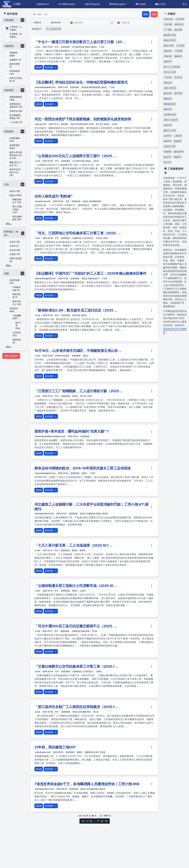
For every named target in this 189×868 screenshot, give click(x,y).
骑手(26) (178, 93)
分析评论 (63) (16, 111)
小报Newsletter (68, 4)
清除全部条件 (11, 356)
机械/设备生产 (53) (17, 201)
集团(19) (178, 141)
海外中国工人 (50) (17, 303)
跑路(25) (168, 99)
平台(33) (178, 77)
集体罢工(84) (170, 35)
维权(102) (179, 24)
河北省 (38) (15, 250)
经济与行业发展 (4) (16, 79)
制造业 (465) (16, 195)
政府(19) (168, 141)
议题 (6, 273)
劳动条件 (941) (14, 310)
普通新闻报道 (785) (16, 98)
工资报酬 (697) (17, 317)
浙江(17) (167, 162)
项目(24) (168, 109)
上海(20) (178, 136)
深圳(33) (168, 83)
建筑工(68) (169, 46)
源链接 (39, 67)
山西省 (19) (15, 254)
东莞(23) (168, 125)
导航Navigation (119, 4)
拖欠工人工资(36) (172, 67)
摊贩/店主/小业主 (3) (15, 164)
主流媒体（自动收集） (16, 35)
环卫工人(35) (170, 72)
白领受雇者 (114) (15, 140)
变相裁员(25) (170, 104)
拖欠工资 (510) (18, 325)
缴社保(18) (179, 152)
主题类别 (9, 46)
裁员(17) (167, 157)
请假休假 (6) (17, 341)
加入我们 (162, 4)
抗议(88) (178, 30)
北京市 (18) (15, 242)
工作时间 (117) (17, 334)
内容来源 (9, 20)
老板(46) (168, 51)
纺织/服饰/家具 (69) (17, 218)
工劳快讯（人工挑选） (16, 28)
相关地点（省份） (11, 233)
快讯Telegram (93, 4)
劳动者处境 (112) (15, 72)
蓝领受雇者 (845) (15, 147)
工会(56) (180, 46)
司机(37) (168, 61)
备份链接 (51, 67)
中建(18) (168, 152)
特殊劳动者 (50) (15, 282)
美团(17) (177, 157)
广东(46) (178, 51)
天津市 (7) (14, 246)
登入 (185, 4)
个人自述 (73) (16, 122)
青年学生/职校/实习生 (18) (15, 172)
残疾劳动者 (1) (17, 296)
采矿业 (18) (15, 191)
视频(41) (178, 56)
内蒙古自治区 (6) (16, 260)
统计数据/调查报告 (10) (15, 117)
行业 (6, 184)
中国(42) (168, 56)
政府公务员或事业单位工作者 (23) (16, 155)
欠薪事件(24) (170, 115)
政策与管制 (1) (15, 65)
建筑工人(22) (170, 130)
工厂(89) (168, 30)
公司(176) (180, 19)
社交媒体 (142, 4)
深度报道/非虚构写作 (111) (16, 105)
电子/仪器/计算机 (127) (17, 209)
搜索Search (44, 4)
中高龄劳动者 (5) (17, 289)
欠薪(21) (167, 136)
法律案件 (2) (15, 60)
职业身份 (9, 131)
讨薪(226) (168, 19)
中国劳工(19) (170, 146)
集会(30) (168, 93)
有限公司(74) (170, 40)
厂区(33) (168, 77)
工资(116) (168, 24)
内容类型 (9, 90)
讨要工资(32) (170, 88)
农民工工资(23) (171, 120)
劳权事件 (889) (14, 54)
